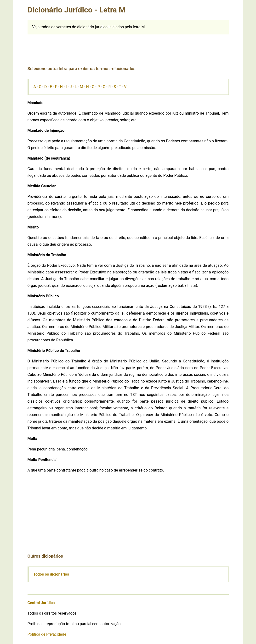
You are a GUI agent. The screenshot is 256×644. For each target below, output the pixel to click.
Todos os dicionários (51, 574)
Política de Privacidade (47, 634)
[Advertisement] (128, 45)
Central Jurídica (41, 603)
